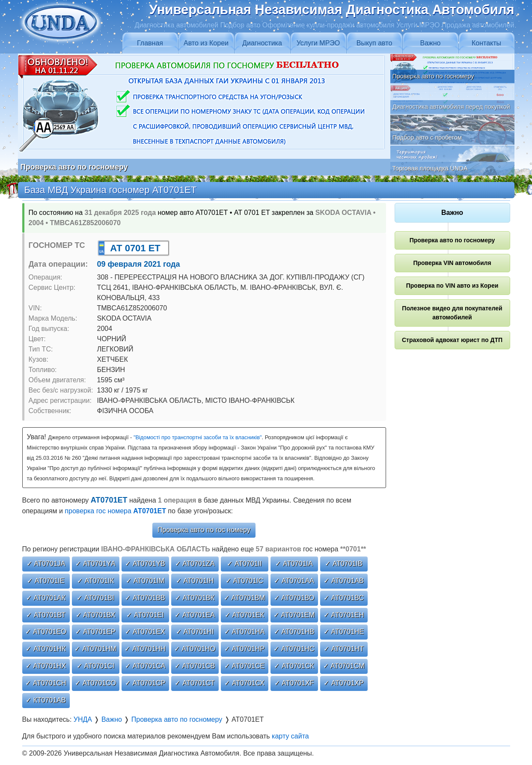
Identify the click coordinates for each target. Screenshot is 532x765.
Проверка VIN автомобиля (452, 263)
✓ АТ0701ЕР (95, 632)
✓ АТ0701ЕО (46, 632)
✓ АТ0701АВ (344, 581)
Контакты (486, 43)
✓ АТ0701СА (145, 666)
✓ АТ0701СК (294, 666)
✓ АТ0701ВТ (46, 615)
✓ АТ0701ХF (294, 683)
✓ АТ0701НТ (344, 649)
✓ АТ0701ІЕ (46, 581)
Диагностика (262, 43)
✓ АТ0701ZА (195, 564)
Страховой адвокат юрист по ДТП (452, 340)
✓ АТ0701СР (145, 683)
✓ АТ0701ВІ (95, 598)
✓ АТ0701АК (46, 598)
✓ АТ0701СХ (244, 683)
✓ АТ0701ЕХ (145, 632)
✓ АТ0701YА (95, 564)
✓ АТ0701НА (244, 632)
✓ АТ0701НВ (294, 632)
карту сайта (290, 736)
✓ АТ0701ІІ (244, 564)
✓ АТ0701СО (95, 683)
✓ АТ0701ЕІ (145, 615)
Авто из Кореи (206, 43)
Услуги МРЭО (318, 43)
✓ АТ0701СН (46, 683)
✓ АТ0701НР (244, 649)
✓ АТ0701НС (294, 649)
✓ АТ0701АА (294, 581)
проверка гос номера (115, 511)
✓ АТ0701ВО (294, 598)
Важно (430, 43)
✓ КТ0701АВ (46, 700)
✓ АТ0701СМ (344, 666)
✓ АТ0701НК (46, 649)
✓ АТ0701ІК (95, 581)
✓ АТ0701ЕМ (294, 615)
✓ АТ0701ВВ (145, 598)
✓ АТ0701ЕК (244, 615)
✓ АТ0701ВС (344, 598)
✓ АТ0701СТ (195, 683)
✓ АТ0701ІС (244, 581)
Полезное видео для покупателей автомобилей (452, 313)
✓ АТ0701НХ (46, 666)
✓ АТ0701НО (195, 649)
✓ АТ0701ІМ (145, 581)
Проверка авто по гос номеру (204, 530)
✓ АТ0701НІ (195, 632)
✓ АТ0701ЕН (344, 615)
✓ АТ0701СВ (195, 666)
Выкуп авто (374, 43)
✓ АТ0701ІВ (343, 564)
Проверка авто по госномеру (452, 240)
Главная (150, 43)
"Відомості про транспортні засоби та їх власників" (198, 437)
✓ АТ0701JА (46, 564)
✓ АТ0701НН (145, 649)
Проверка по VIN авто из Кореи (452, 286)
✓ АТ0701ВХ (96, 615)
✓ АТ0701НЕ (344, 632)
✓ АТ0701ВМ (244, 598)
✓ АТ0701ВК (195, 598)
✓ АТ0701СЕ (244, 666)
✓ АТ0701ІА (294, 564)
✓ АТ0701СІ (95, 666)
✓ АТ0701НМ (95, 649)
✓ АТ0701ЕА (195, 615)
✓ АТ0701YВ (145, 564)
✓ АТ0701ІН (195, 581)
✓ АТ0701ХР (344, 683)
